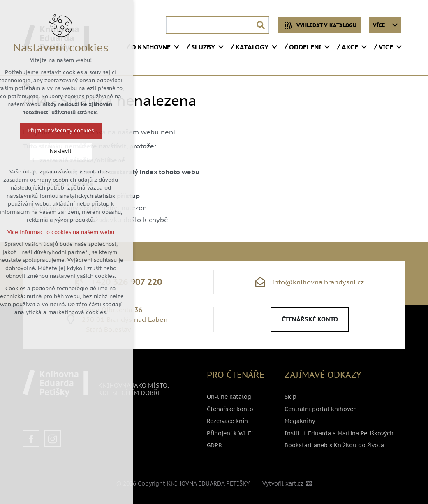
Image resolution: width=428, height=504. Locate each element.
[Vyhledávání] (261, 25)
